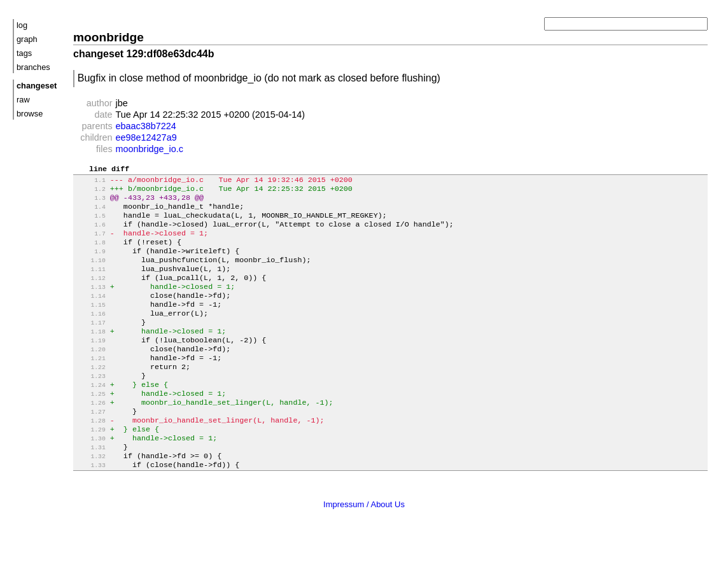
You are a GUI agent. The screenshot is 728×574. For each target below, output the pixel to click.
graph (27, 39)
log (22, 25)
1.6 (91, 234)
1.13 (91, 305)
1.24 (91, 417)
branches (33, 67)
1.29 (91, 468)
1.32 (91, 499)
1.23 (91, 407)
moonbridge (108, 37)
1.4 (91, 213)
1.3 (91, 203)
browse (30, 114)
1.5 (91, 224)
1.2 (91, 193)
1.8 (91, 254)
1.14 (91, 315)
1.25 (91, 427)
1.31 (91, 488)
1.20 (91, 376)
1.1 (91, 183)
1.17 (91, 346)
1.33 (91, 509)
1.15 (91, 325)
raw (23, 100)
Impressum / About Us (364, 548)
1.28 (91, 458)
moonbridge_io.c (150, 149)
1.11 (91, 285)
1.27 (91, 448)
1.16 (91, 336)
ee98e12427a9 (146, 137)
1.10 (91, 275)
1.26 (91, 437)
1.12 (91, 295)
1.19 (91, 366)
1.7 (91, 244)
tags (24, 53)
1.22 (91, 397)
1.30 (91, 478)
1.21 (91, 387)
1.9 (91, 264)
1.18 (91, 356)
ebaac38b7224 (146, 126)
